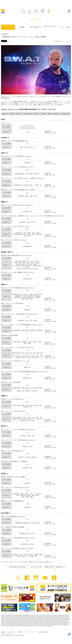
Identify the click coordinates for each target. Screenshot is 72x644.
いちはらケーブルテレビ (26, 205)
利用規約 (21, 632)
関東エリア (19, 114)
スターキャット (29, 347)
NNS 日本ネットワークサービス (22, 255)
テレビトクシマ (24, 487)
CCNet (16, 335)
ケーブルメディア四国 (18, 477)
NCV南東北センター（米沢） (27, 190)
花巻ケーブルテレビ (26, 156)
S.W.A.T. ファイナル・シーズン (25, 97)
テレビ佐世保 (20, 527)
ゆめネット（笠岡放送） (21, 461)
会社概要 (4, 632)
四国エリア (57, 114)
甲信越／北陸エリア (28, 114)
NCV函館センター (23, 141)
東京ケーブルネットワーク (57, 216)
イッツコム (26, 226)
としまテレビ (22, 240)
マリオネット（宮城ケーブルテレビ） (33, 178)
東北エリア (12, 114)
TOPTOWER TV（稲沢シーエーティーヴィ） (35, 372)
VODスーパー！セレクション (8, 633)
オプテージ (21, 399)
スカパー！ (26, 125)
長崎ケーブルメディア (19, 516)
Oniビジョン (20, 451)
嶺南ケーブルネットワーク (26, 272)
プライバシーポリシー (31, 632)
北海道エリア (5, 114)
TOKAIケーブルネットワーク (26, 288)
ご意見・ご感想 (13, 632)
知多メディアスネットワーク (29, 314)
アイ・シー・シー (24, 361)
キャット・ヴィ (28, 167)
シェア (9, 42)
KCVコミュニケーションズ (26, 538)
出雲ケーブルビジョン (29, 440)
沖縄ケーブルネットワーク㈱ (24, 548)
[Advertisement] (36, 4)
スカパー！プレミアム (25, 127)
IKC (22, 303)
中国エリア (50, 114)
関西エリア (44, 114)
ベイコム (22, 411)
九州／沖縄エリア (66, 114)
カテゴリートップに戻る (36, 567)
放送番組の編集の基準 (44, 632)
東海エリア (37, 114)
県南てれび (21, 501)
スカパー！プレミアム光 (25, 128)
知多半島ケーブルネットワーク (33, 325)
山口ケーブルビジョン (29, 429)
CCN (19, 382)
